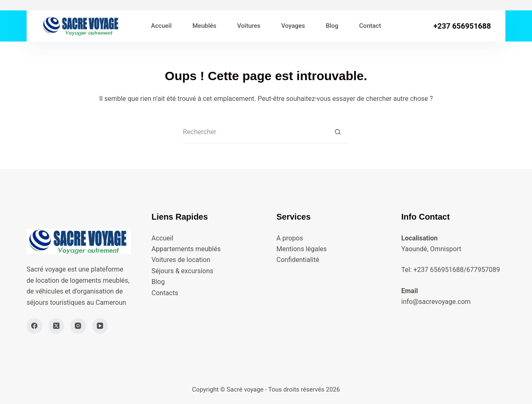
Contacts (165, 293)
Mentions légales (302, 249)
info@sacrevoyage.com (436, 302)
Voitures (249, 26)
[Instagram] (78, 326)
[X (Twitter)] (57, 326)
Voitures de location (181, 260)
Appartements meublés (186, 249)
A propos (290, 238)
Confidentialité (298, 260)
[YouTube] (100, 326)
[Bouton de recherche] (338, 132)
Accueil (161, 26)
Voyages (293, 26)
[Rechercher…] (255, 132)
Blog (332, 26)
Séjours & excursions (183, 271)
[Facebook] (34, 326)
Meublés (204, 26)
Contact (370, 26)
